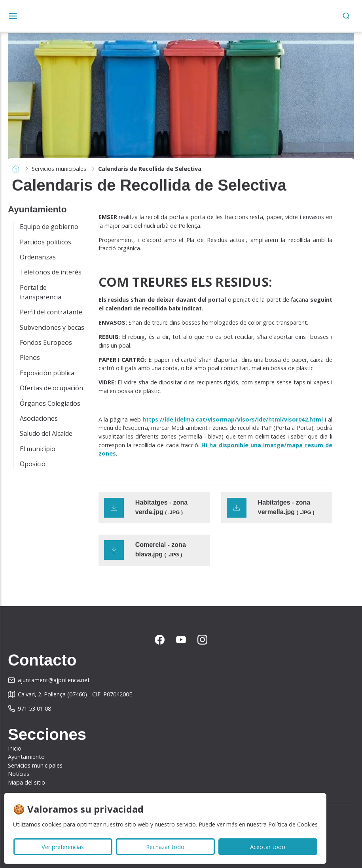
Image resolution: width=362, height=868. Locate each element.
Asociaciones (39, 418)
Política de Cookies (293, 824)
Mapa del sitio (27, 782)
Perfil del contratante (51, 312)
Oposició (33, 464)
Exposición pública (47, 373)
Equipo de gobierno (49, 227)
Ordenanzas (38, 257)
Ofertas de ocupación (51, 388)
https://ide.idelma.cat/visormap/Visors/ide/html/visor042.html (233, 419)
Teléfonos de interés (51, 272)
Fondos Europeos (46, 342)
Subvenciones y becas (52, 327)
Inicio (15, 748)
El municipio (38, 449)
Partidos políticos (45, 242)
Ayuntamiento (26, 757)
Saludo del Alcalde (46, 433)
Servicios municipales (59, 169)
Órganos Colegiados (50, 403)
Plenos (30, 357)
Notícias (19, 774)
